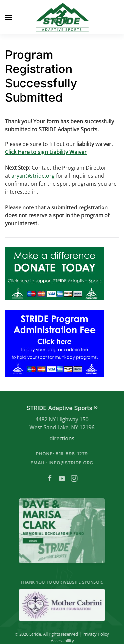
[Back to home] (62, 17)
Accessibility (62, 641)
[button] (8, 17)
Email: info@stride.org (61, 463)
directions (61, 438)
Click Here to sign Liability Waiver (46, 152)
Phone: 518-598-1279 (61, 454)
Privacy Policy (95, 634)
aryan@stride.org (33, 176)
